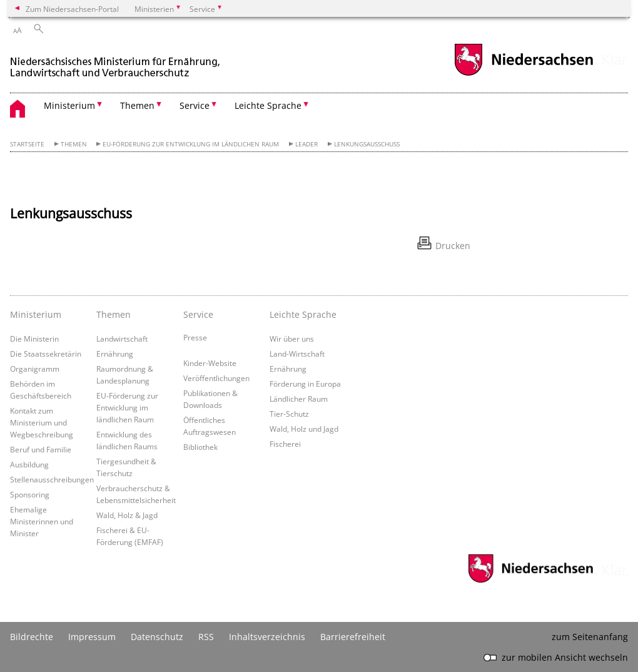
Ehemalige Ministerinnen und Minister (42, 521)
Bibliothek (200, 447)
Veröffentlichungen (216, 378)
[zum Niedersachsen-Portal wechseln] (524, 74)
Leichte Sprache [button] (268, 105)
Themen (74, 144)
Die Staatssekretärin (46, 354)
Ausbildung (29, 464)
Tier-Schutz (289, 414)
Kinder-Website (210, 363)
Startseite (27, 144)
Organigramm (35, 369)
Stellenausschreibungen (52, 479)
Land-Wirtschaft (297, 354)
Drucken (453, 246)
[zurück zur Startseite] (116, 62)
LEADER (306, 144)
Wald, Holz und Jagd (304, 429)
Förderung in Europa (305, 384)
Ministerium (36, 314)
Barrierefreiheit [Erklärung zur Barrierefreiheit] (353, 637)
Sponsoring (30, 494)
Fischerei (285, 444)
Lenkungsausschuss (367, 144)
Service (198, 314)
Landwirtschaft (122, 339)
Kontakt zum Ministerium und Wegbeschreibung (42, 422)
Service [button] (195, 105)
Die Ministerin (34, 339)
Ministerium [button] (69, 105)
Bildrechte (32, 637)
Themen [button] (137, 105)
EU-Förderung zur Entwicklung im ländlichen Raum (191, 144)
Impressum (92, 637)
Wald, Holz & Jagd (127, 515)
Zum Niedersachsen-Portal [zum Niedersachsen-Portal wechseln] (72, 9)
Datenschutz (157, 637)
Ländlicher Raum (299, 399)
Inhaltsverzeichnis (267, 637)
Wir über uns (292, 339)
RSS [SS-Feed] (206, 637)
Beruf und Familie (41, 449)
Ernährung (115, 354)
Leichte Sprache (303, 314)
